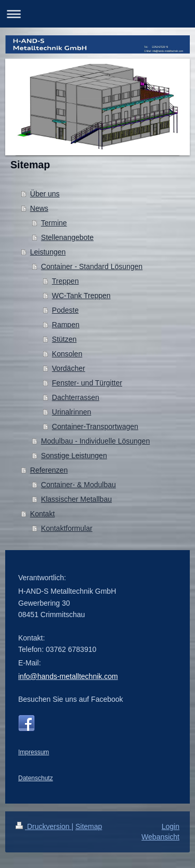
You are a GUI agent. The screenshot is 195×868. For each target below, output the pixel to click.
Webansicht (160, 837)
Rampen (66, 325)
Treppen (66, 281)
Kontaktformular (67, 528)
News (39, 208)
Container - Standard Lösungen (92, 266)
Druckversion (43, 826)
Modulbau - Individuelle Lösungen (95, 441)
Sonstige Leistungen (74, 456)
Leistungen (48, 252)
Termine (54, 223)
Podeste (65, 310)
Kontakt (42, 514)
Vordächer (69, 368)
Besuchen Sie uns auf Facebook (71, 699)
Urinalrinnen (71, 412)
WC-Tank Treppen (81, 296)
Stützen (64, 339)
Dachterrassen (76, 397)
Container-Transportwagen (95, 426)
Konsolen (67, 354)
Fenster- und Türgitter (87, 383)
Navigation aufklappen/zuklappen (97, 14)
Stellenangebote (67, 237)
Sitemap (89, 826)
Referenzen (49, 470)
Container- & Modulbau (79, 485)
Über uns (45, 194)
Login (171, 826)
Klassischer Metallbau (76, 499)
